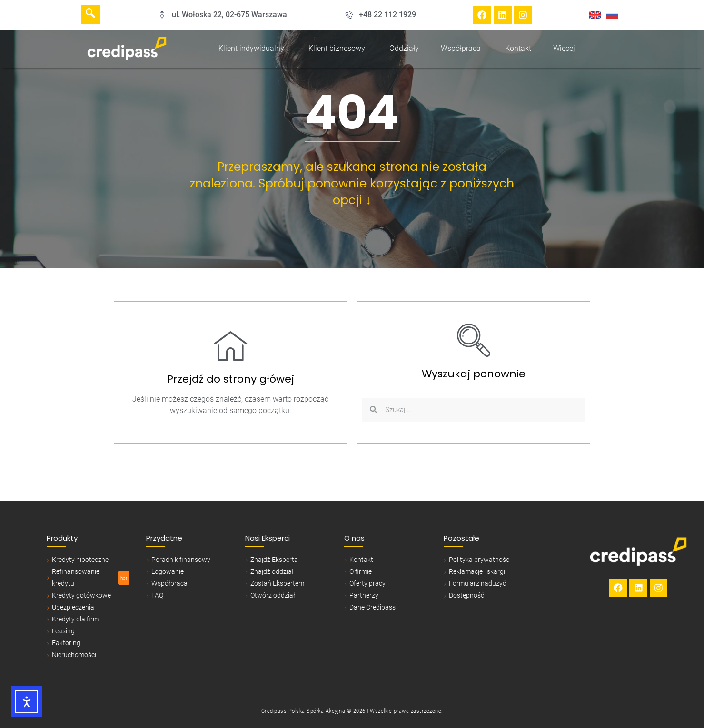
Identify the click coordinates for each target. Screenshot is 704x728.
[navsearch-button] (90, 15)
